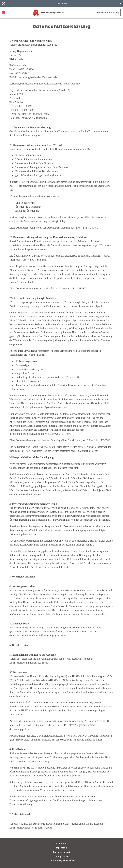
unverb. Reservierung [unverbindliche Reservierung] (107, 13)
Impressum (62, 848)
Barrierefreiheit (61, 852)
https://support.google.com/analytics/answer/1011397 (40, 434)
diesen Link (42, 474)
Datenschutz (62, 844)
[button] (61, 3)
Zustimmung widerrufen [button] (62, 861)
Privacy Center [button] (61, 856)
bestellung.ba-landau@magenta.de (38, 77)
